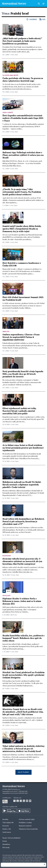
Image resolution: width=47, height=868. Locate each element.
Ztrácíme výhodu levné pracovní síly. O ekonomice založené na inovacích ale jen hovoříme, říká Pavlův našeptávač (22, 561)
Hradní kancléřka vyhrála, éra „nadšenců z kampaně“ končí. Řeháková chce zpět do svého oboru (23, 638)
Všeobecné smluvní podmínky (28, 829)
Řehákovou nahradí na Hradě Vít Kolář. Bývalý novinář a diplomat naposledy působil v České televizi (22, 485)
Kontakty (5, 819)
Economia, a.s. (16, 789)
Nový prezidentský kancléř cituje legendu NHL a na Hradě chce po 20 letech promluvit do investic (23, 374)
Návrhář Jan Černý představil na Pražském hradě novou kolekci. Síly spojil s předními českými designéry (23, 675)
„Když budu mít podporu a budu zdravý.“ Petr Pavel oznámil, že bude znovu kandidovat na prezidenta (22, 41)
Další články (23, 772)
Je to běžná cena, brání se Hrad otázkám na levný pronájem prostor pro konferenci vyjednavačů (23, 448)
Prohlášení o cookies (25, 823)
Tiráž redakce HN (8, 823)
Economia (6, 826)
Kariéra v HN (7, 829)
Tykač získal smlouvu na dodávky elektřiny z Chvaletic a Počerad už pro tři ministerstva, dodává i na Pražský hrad (23, 749)
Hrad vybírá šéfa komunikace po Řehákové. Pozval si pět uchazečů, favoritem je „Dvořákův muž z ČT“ (23, 522)
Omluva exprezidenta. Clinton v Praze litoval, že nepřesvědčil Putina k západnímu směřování (21, 337)
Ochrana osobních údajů (27, 819)
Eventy (5, 841)
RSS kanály (6, 848)
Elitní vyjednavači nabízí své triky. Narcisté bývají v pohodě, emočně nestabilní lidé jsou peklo (19, 411)
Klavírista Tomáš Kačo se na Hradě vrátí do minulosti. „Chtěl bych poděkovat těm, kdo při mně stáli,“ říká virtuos (23, 712)
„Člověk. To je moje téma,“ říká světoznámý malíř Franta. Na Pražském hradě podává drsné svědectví (22, 192)
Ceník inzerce (7, 832)
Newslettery (6, 844)
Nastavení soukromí (25, 826)
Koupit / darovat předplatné (11, 838)
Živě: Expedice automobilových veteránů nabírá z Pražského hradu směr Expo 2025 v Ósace (23, 118)
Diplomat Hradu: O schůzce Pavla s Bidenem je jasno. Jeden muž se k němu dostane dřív (22, 601)
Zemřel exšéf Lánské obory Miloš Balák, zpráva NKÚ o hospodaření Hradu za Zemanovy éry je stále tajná (22, 229)
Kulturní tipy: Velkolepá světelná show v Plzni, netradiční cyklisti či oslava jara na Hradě (23, 155)
